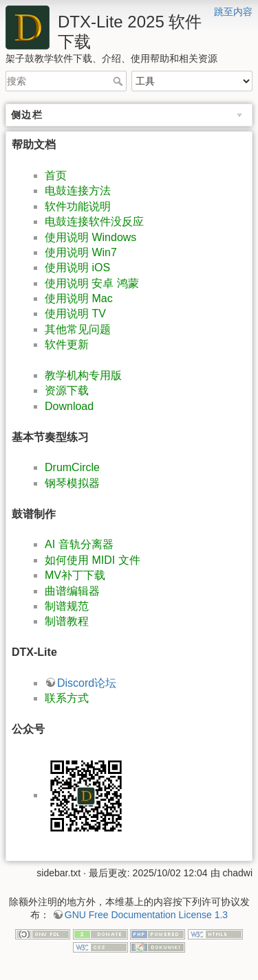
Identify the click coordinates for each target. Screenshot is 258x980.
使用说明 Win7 (81, 252)
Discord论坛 (87, 683)
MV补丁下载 (75, 575)
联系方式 (67, 698)
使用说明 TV (75, 314)
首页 (56, 175)
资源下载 (67, 390)
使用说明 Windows (90, 237)
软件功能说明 (78, 206)
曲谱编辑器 (72, 591)
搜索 (119, 81)
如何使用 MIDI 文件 (93, 560)
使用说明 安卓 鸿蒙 (92, 283)
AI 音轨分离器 (79, 544)
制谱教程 (67, 621)
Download (69, 406)
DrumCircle (72, 467)
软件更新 (67, 344)
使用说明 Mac (79, 298)
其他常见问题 (78, 329)
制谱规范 (67, 606)
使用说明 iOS (77, 267)
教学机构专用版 (83, 375)
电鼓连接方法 (78, 191)
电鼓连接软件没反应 (94, 221)
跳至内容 (233, 12)
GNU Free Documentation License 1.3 (146, 915)
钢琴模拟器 (72, 483)
